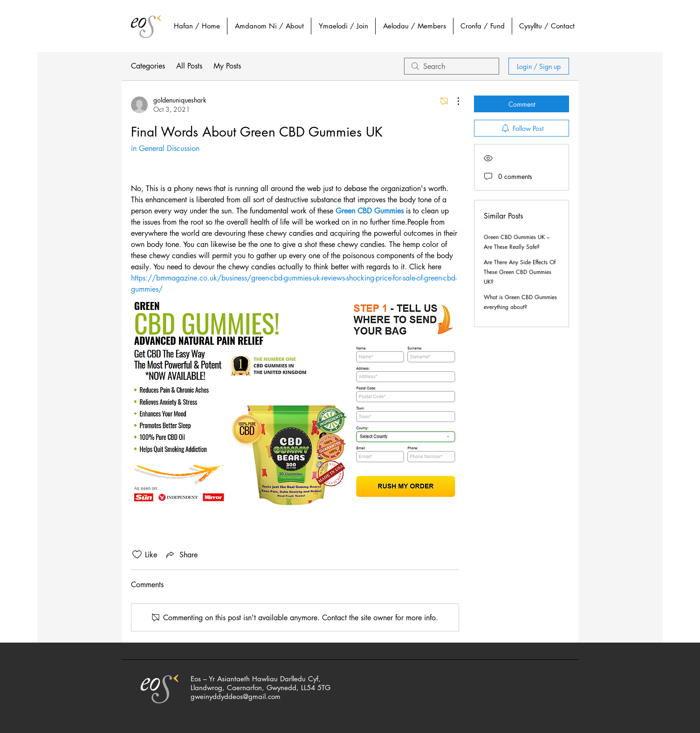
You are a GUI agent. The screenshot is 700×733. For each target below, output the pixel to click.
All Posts (189, 66)
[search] (452, 66)
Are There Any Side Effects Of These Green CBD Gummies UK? (520, 272)
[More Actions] (453, 101)
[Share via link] (181, 555)
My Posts (227, 66)
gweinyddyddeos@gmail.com (236, 696)
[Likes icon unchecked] (137, 555)
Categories (148, 66)
